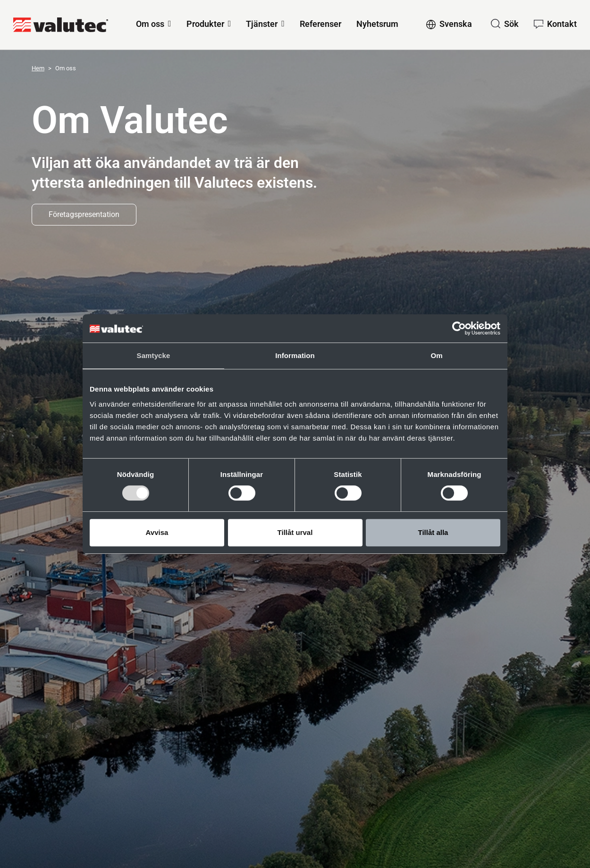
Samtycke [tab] (154, 355)
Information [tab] (295, 355)
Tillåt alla (433, 532)
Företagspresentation (84, 214)
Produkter (205, 24)
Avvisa (157, 532)
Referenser (320, 24)
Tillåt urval (295, 532)
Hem (38, 68)
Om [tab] (436, 355)
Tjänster (262, 24)
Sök (511, 24)
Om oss (150, 24)
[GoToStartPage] (61, 25)
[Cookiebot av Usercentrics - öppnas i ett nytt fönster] (459, 328)
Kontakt (562, 24)
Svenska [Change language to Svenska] (456, 24)
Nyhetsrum (377, 24)
